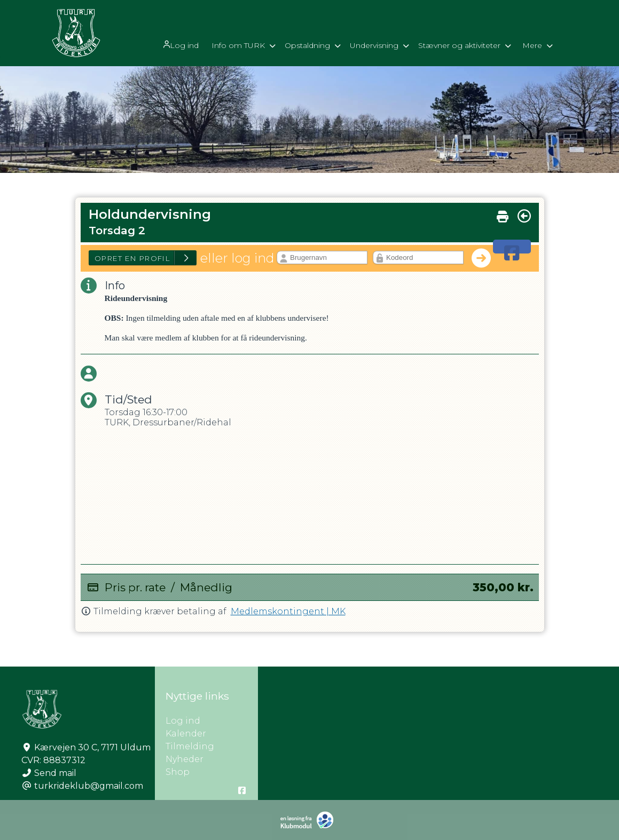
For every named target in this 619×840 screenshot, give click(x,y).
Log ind (179, 45)
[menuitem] (180, 44)
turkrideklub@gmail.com (89, 786)
